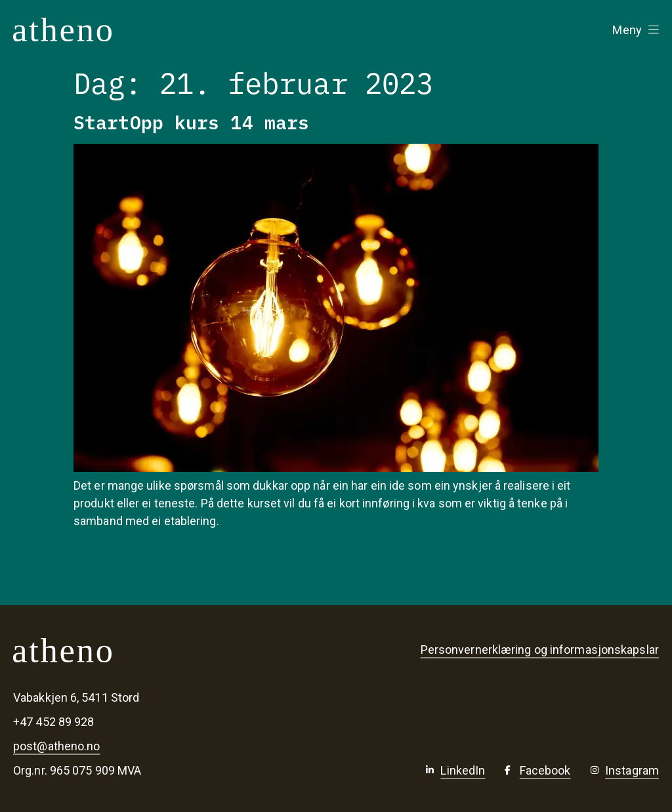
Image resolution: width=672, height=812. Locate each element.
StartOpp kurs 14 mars (191, 121)
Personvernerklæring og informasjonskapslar (540, 650)
